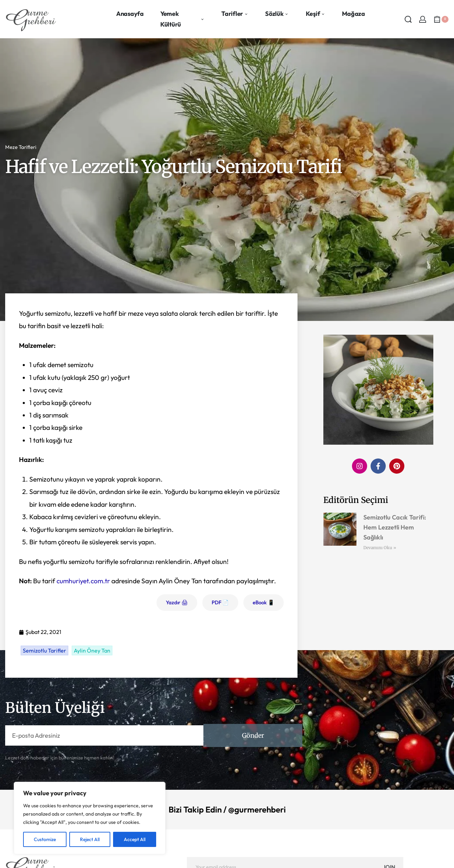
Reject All (90, 839)
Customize (45, 839)
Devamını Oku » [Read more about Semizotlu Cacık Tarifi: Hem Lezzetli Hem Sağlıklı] (380, 548)
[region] (90, 818)
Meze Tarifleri (21, 147)
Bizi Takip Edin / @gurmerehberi (227, 809)
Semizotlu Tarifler (44, 650)
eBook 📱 (264, 602)
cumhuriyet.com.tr (83, 581)
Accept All (135, 839)
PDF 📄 (220, 602)
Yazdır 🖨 (177, 602)
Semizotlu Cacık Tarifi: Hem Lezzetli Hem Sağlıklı (395, 527)
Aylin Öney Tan (92, 650)
